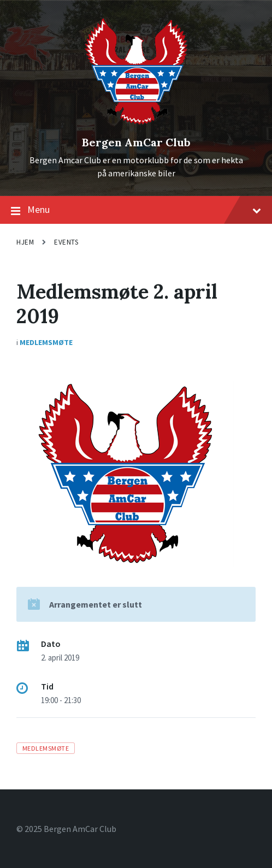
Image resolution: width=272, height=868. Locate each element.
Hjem (25, 242)
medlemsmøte (46, 748)
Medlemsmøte (46, 342)
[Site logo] (136, 124)
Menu (136, 210)
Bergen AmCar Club (136, 142)
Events (66, 242)
